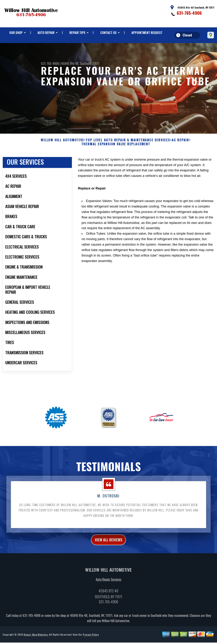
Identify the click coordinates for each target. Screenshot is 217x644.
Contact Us (108, 33)
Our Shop (16, 33)
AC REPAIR (180, 144)
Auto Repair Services (108, 584)
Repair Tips (77, 33)
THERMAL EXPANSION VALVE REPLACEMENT (116, 148)
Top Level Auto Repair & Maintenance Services (128, 144)
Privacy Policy (91, 639)
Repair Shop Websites (36, 639)
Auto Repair (46, 33)
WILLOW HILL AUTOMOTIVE (62, 144)
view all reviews (109, 544)
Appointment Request (147, 33)
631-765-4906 (189, 13)
